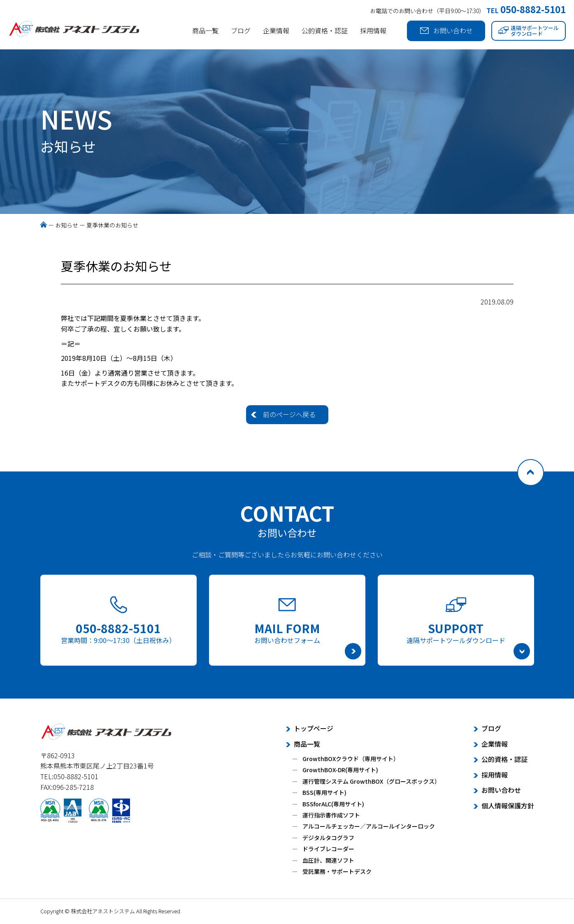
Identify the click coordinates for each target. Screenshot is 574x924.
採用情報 (373, 30)
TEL (526, 10)
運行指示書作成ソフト (331, 815)
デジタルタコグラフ (328, 838)
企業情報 (276, 30)
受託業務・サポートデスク (337, 871)
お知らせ (67, 225)
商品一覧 (205, 30)
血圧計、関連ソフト (328, 860)
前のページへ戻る (289, 414)
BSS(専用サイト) (324, 792)
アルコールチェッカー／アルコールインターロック (369, 826)
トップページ (314, 728)
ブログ (241, 30)
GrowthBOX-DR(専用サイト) (340, 770)
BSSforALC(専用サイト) (333, 804)
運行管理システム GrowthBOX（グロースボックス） (371, 781)
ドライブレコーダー (328, 849)
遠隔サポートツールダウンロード (529, 31)
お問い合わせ (446, 31)
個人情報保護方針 (508, 806)
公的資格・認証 (325, 30)
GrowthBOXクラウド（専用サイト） (351, 759)
